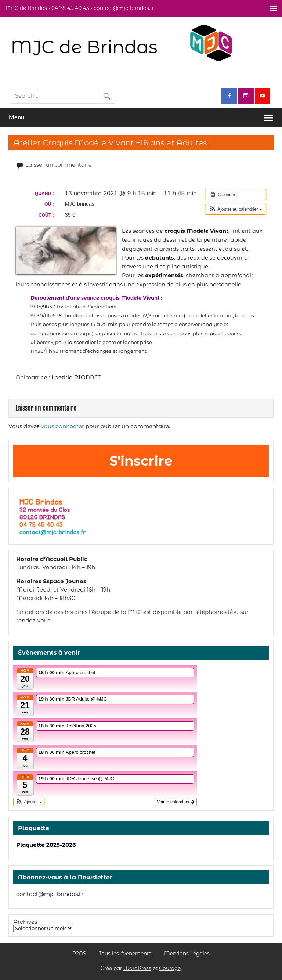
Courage (170, 968)
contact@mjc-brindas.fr (50, 894)
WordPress (137, 968)
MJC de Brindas (84, 47)
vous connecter (63, 426)
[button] (236, 209)
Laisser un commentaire (59, 165)
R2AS (79, 954)
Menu (17, 117)
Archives (25, 922)
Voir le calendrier (176, 802)
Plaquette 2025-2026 (46, 845)
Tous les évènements (125, 954)
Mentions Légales (187, 954)
